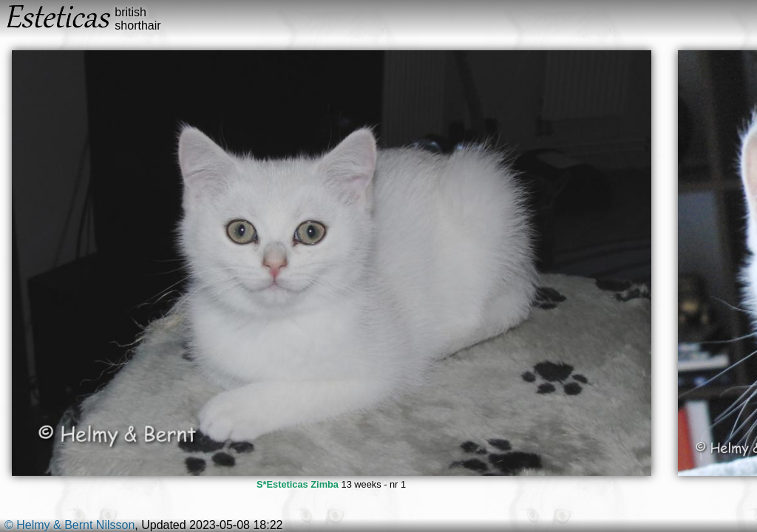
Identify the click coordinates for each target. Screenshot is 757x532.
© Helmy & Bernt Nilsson (69, 525)
